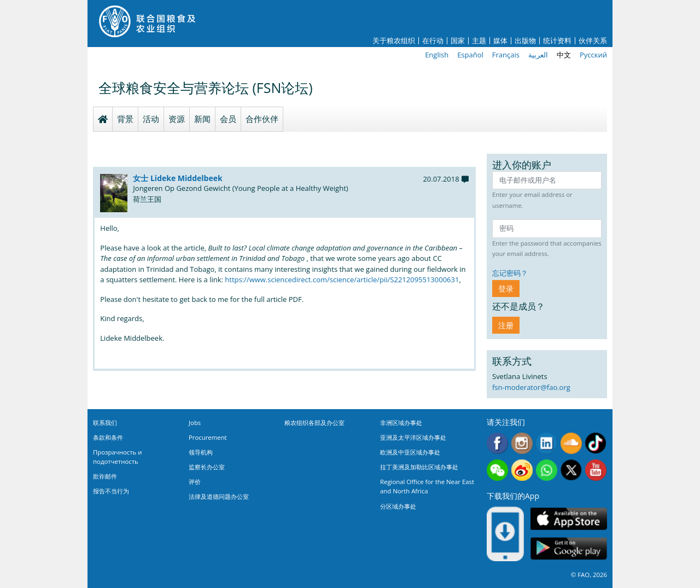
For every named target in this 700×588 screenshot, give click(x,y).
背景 (125, 119)
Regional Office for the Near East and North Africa (427, 486)
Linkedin (547, 443)
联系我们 (105, 423)
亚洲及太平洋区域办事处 (413, 437)
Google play (569, 549)
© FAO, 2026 (589, 575)
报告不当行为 (111, 491)
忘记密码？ (510, 273)
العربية (538, 55)
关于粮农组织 (394, 41)
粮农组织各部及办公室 (314, 423)
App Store (569, 519)
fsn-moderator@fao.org (531, 387)
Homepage (103, 119)
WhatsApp (547, 470)
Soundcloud (571, 443)
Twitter (571, 470)
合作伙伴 (262, 119)
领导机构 (201, 452)
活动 (151, 119)
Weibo (522, 470)
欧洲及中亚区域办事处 (410, 452)
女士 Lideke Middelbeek (177, 178)
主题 (479, 41)
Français (506, 55)
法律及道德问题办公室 (219, 496)
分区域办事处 (398, 506)
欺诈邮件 (105, 476)
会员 (228, 119)
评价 (195, 482)
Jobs (195, 423)
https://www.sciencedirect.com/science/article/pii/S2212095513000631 (342, 280)
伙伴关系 (593, 41)
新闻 (202, 119)
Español (470, 55)
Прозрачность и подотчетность (117, 457)
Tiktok (596, 443)
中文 (564, 55)
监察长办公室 (207, 467)
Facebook (497, 443)
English (437, 55)
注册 (506, 325)
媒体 (500, 41)
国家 (458, 41)
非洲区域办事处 (401, 423)
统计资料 (557, 41)
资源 (177, 119)
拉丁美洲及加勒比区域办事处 (419, 467)
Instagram (522, 443)
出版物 (525, 41)
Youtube (596, 470)
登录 (506, 289)
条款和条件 (108, 437)
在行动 (433, 41)
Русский (593, 55)
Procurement (208, 437)
